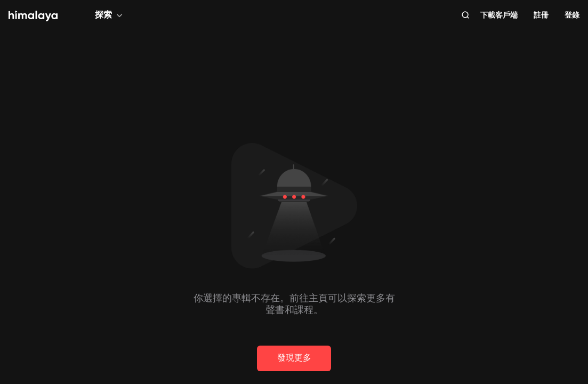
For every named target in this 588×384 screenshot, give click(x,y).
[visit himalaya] (33, 16)
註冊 (541, 15)
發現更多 (294, 358)
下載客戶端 (499, 15)
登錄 (572, 15)
